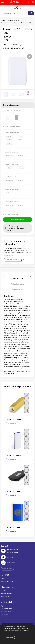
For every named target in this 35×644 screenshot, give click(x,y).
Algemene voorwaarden (8, 606)
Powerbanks (13, 20)
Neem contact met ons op (14, 260)
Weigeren (17, 637)
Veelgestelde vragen (7, 581)
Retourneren (5, 596)
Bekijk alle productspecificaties (13, 48)
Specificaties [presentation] (17, 290)
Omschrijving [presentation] (17, 278)
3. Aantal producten (11, 214)
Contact (4, 591)
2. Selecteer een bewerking (13, 126)
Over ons (4, 578)
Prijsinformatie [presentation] (17, 284)
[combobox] (15, 13)
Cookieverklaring (6, 609)
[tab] (17, 278)
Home (3, 20)
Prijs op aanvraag (13, 423)
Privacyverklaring (6, 611)
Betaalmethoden (6, 593)
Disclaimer (4, 614)
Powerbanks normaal (8, 23)
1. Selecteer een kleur (11, 111)
